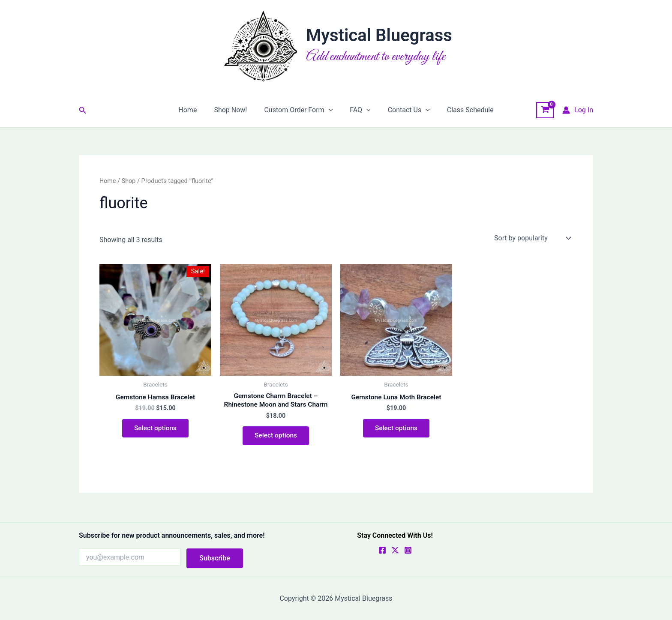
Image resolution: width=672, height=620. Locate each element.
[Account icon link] (578, 110)
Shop (129, 181)
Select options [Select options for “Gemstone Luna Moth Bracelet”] (396, 429)
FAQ (358, 110)
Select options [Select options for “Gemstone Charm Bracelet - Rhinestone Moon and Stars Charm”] (276, 437)
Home (196, 110)
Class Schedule (462, 110)
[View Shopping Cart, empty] (545, 110)
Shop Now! (235, 110)
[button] (83, 110)
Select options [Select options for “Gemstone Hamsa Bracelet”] (155, 429)
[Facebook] (382, 550)
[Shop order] (532, 238)
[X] (395, 550)
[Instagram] (408, 550)
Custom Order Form (300, 110)
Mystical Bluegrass (379, 35)
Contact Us (404, 110)
